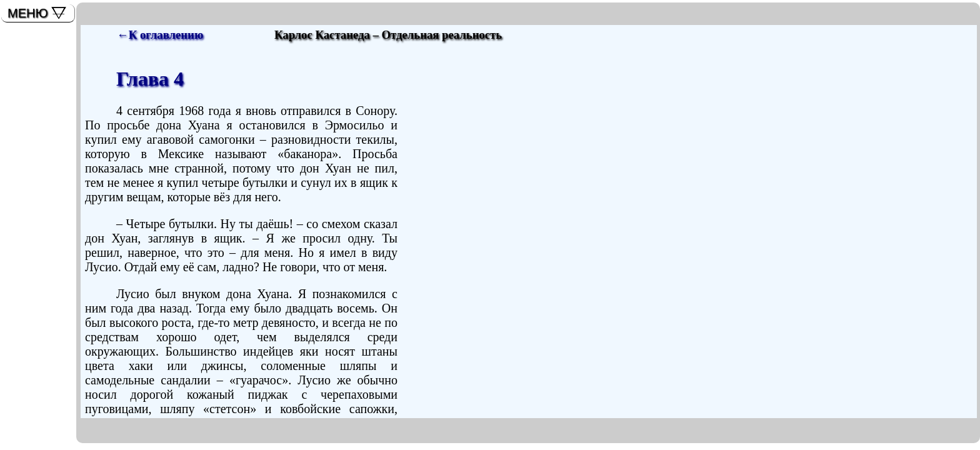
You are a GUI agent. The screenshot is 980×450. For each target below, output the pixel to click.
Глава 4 (150, 79)
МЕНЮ (28, 13)
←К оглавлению (160, 35)
